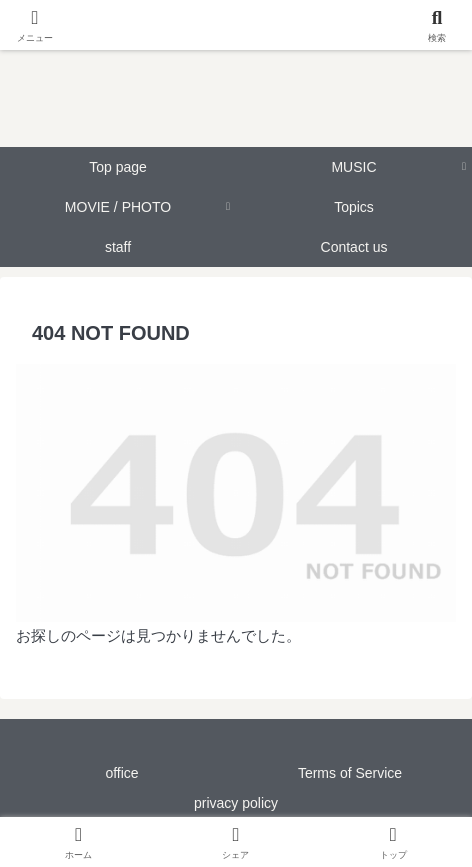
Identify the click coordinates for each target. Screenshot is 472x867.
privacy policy (236, 803)
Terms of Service (350, 773)
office (121, 773)
